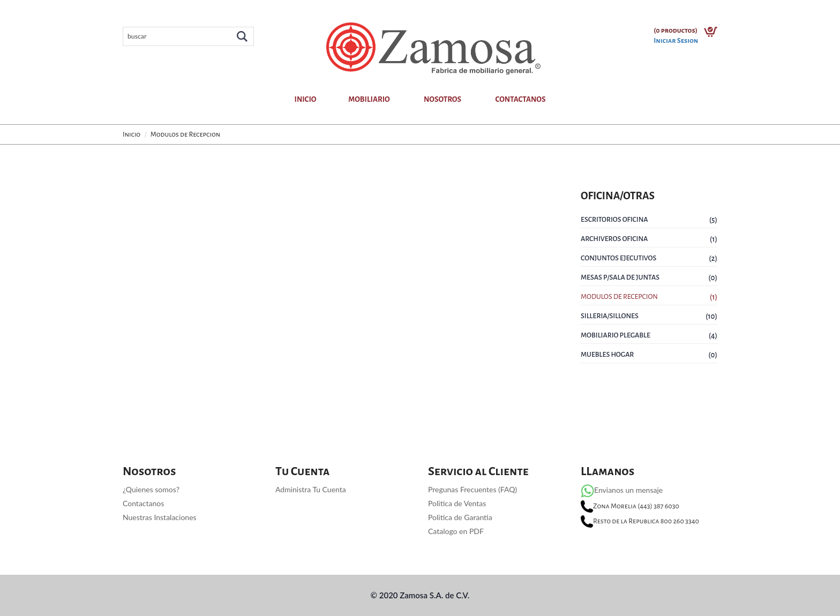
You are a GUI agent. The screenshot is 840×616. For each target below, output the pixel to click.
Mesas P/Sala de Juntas (620, 277)
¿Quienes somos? (151, 489)
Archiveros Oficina (614, 239)
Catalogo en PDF (456, 531)
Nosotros (442, 99)
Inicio (305, 99)
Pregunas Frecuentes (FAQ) (472, 489)
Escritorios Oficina (614, 220)
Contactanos (520, 99)
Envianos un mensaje (622, 490)
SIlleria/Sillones (610, 316)
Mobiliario (369, 99)
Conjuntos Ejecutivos (618, 258)
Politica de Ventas (457, 503)
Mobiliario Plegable (616, 335)
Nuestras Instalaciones (160, 517)
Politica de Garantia (460, 517)
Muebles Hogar (607, 355)
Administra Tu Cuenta (311, 489)
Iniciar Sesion (676, 41)
